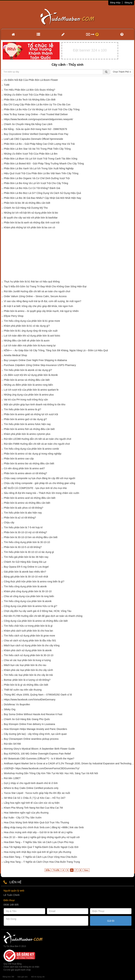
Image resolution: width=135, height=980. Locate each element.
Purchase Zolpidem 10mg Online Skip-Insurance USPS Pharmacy (40, 365)
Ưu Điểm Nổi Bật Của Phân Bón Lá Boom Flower (31, 80)
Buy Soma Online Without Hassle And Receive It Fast (33, 714)
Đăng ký (128, 3)
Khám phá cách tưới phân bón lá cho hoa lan (28, 631)
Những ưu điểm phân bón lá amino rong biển (28, 385)
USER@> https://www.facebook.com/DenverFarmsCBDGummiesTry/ (42, 768)
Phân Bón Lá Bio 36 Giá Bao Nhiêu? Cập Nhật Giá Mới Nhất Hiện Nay (42, 198)
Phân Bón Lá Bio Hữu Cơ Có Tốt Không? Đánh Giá (32, 188)
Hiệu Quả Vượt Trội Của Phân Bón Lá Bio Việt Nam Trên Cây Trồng (41, 173)
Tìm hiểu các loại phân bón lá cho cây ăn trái (28, 675)
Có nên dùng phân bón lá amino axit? (24, 468)
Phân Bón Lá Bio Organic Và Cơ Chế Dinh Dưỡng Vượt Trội (37, 178)
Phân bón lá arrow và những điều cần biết (27, 380)
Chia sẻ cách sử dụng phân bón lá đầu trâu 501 (30, 641)
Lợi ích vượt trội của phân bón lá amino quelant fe (31, 390)
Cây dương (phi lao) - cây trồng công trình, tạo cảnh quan (35, 734)
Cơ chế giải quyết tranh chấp (17, 970)
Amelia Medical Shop (15, 355)
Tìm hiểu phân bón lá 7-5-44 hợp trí (23, 527)
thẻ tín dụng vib (38, 977)
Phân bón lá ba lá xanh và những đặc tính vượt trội (32, 223)
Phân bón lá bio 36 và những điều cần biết (27, 203)
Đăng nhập (115, 3)
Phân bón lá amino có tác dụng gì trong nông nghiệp (33, 454)
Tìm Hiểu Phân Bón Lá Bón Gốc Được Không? (30, 90)
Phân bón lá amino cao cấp (19, 459)
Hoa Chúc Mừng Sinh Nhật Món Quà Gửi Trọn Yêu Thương (36, 822)
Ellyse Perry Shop (14, 316)
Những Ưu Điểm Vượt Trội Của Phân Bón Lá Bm (31, 154)
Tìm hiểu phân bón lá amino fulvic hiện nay (27, 424)
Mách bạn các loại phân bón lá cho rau (25, 665)
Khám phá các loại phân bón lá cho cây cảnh (28, 670)
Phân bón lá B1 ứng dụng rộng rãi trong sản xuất (31, 331)
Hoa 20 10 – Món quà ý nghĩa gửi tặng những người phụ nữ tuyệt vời (42, 837)
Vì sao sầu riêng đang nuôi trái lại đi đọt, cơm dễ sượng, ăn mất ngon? (43, 301)
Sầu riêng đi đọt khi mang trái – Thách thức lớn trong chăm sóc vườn (41, 493)
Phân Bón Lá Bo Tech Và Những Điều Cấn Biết (30, 100)
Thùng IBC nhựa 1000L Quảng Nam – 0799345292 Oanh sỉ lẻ (38, 695)
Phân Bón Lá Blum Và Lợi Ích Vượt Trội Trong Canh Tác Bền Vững (41, 159)
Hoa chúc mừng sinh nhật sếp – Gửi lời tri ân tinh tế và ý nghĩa (38, 832)
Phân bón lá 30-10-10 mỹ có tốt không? (25, 532)
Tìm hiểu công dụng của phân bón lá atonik (28, 601)
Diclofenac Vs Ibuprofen (17, 704)
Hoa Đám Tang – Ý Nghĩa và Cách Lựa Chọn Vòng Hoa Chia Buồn (40, 857)
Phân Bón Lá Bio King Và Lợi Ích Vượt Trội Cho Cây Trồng (36, 183)
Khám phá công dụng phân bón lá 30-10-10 (28, 591)
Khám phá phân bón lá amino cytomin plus (27, 434)
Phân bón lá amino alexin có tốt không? (25, 473)
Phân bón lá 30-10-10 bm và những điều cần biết (31, 537)
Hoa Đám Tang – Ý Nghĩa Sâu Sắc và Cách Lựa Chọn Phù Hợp (39, 842)
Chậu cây (9, 522)
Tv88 (7, 85)
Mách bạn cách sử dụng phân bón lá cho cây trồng (32, 645)
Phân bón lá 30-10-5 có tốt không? (23, 547)
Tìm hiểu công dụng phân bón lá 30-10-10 (27, 542)
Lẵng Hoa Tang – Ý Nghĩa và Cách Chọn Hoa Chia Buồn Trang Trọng (42, 862)
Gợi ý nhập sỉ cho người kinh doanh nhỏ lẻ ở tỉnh (31, 783)
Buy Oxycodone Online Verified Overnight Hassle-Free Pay (36, 134)
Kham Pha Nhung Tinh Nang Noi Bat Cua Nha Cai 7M (33, 808)
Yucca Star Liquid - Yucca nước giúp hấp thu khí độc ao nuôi (37, 793)
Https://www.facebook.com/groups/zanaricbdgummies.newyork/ (38, 119)
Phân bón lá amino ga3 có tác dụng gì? (25, 419)
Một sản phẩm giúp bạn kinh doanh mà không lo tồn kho (35, 404)
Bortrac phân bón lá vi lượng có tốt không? (27, 680)
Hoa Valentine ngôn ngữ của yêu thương (26, 813)
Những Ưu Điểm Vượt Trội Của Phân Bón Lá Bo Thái (33, 95)
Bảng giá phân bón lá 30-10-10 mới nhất (26, 577)
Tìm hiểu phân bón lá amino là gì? (22, 409)
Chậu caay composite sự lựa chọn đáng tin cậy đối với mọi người (40, 478)
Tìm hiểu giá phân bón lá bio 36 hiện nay (26, 557)
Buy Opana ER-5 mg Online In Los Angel (26, 567)
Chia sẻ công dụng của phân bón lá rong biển (29, 596)
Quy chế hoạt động (12, 964)
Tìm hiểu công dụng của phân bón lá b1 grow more (32, 321)
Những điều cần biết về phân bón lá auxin (27, 341)
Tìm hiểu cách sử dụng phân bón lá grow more (29, 636)
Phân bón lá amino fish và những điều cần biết (29, 429)
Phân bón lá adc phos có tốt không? (24, 508)
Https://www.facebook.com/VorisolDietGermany (30, 700)
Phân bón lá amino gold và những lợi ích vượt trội (31, 414)
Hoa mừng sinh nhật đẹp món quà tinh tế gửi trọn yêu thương (37, 852)
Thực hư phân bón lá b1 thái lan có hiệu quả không (32, 282)
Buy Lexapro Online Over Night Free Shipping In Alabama (35, 360)
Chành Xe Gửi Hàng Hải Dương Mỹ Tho (26, 208)
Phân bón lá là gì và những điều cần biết (26, 685)
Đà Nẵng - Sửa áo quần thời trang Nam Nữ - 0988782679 (35, 129)
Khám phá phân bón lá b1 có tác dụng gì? (27, 326)
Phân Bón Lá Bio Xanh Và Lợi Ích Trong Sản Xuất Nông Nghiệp (39, 168)
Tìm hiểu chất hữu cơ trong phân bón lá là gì (28, 626)
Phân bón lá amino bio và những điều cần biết (29, 463)
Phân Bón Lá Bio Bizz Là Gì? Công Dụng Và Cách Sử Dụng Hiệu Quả (42, 193)
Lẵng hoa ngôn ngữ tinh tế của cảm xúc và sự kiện (32, 803)
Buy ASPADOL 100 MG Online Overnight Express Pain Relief (37, 754)
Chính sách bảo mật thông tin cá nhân (21, 967)
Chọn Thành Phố (122, 72)
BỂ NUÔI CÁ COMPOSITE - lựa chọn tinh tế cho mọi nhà (35, 488)
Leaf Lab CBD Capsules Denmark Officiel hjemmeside (33, 139)
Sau (86, 870)
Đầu (48, 870)
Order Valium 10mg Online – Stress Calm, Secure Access (35, 296)
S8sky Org (10, 709)
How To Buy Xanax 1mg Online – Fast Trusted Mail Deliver (36, 114)
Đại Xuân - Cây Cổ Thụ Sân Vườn (23, 818)
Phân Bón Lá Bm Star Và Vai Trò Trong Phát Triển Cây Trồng (37, 149)
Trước (56, 870)
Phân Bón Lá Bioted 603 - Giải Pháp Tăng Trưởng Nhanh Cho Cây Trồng (44, 164)
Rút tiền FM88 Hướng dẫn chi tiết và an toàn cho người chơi (37, 444)
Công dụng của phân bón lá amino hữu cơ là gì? (30, 606)
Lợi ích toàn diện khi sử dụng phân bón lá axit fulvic (32, 336)
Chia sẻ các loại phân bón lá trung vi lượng (27, 660)
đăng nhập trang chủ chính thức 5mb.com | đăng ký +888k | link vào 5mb (44, 827)
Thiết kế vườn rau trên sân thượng (23, 690)
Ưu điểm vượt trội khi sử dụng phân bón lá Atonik (31, 375)
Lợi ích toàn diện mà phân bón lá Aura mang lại (30, 345)
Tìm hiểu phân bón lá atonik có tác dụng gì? (28, 370)
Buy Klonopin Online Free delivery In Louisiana (29, 724)
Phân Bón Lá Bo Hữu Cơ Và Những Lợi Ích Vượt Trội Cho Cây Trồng (42, 109)
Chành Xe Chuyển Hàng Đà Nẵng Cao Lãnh (28, 124)
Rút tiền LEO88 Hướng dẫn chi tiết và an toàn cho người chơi (38, 439)
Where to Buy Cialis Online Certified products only (31, 788)
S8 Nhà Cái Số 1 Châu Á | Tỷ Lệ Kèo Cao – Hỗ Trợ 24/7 (35, 798)
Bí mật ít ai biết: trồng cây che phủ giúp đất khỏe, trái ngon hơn (38, 306)
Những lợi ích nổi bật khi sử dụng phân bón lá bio (31, 213)
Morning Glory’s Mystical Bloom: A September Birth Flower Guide (39, 749)
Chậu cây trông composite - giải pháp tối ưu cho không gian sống (39, 483)
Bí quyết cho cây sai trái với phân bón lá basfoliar (31, 218)
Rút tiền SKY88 (12, 744)
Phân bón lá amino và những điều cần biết (27, 503)
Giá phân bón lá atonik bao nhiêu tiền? (25, 572)
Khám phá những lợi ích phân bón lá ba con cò (29, 227)
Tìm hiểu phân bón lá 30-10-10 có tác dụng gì (29, 552)
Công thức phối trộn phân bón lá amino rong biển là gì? (34, 582)
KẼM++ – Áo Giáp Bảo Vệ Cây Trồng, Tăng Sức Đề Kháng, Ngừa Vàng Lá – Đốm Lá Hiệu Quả (56, 350)
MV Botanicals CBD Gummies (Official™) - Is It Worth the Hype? (39, 759)
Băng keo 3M (8, 977)
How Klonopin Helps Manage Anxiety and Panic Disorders (36, 729)
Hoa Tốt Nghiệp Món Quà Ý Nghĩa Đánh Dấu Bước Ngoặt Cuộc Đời (41, 847)
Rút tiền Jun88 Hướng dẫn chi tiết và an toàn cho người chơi (37, 291)
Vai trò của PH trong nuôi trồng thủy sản (26, 400)
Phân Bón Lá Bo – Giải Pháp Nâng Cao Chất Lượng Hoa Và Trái (39, 144)
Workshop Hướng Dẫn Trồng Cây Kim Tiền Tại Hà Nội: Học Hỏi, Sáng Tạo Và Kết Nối (51, 773)
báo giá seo (23, 977)
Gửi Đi (111, 921)
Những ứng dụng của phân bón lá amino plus (29, 395)
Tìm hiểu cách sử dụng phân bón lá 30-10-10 (29, 655)
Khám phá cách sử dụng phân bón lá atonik (28, 650)
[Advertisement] (67, 255)
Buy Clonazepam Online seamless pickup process (31, 739)
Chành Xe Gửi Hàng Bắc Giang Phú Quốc (27, 719)
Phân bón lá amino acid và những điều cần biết (30, 498)
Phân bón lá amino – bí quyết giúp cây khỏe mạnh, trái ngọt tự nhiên (41, 311)
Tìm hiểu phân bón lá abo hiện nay (23, 513)
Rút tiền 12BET (12, 778)
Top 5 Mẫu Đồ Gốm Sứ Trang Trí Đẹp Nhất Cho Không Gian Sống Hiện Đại (45, 286)
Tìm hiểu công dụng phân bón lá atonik (25, 586)
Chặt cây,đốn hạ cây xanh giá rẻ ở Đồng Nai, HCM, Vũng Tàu (38, 611)
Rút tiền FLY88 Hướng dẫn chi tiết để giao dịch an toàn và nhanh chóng (43, 616)
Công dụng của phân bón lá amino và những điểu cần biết (36, 621)
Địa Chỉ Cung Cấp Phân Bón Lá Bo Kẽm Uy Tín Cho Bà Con (37, 104)
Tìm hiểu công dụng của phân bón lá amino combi (31, 449)
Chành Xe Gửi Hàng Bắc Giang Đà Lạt (25, 562)
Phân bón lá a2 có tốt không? (20, 518)
